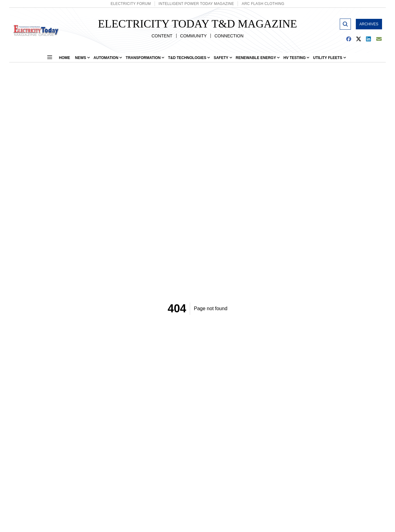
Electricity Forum (131, 4)
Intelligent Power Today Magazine (196, 4)
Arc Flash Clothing (263, 4)
